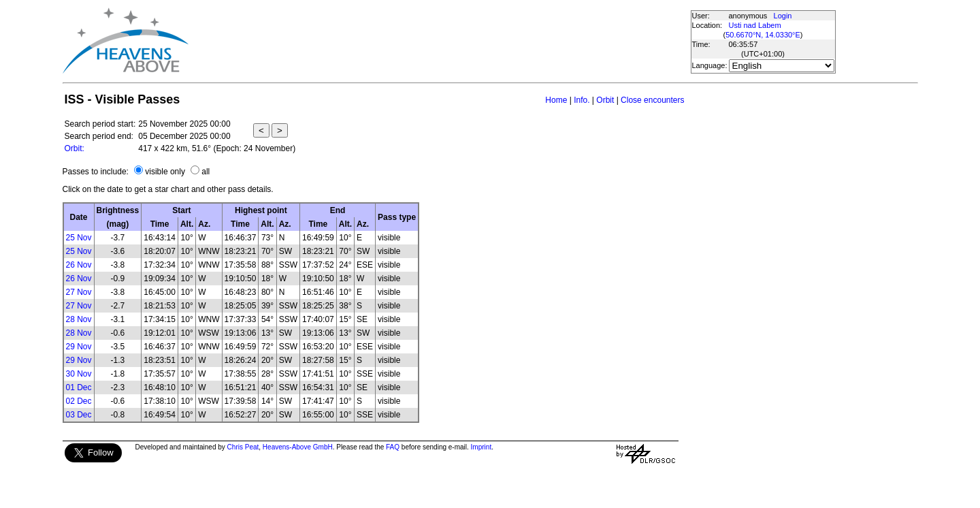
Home (556, 100)
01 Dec (79, 387)
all (206, 172)
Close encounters (652, 100)
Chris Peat (243, 447)
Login (783, 16)
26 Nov (79, 265)
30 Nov (79, 374)
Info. (582, 100)
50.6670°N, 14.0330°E (763, 35)
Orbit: (75, 148)
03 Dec (79, 415)
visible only (165, 172)
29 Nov (79, 347)
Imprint (481, 447)
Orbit (605, 100)
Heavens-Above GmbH (298, 447)
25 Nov (79, 238)
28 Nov (79, 319)
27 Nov (79, 292)
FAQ (393, 447)
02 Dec (79, 401)
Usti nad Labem (755, 25)
